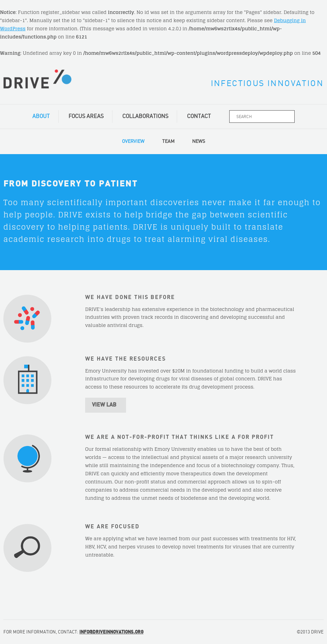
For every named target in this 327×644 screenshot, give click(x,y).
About (41, 116)
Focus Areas (86, 116)
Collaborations (145, 116)
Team (168, 142)
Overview (133, 142)
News (199, 142)
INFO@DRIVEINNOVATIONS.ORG (111, 632)
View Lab (104, 405)
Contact (199, 116)
